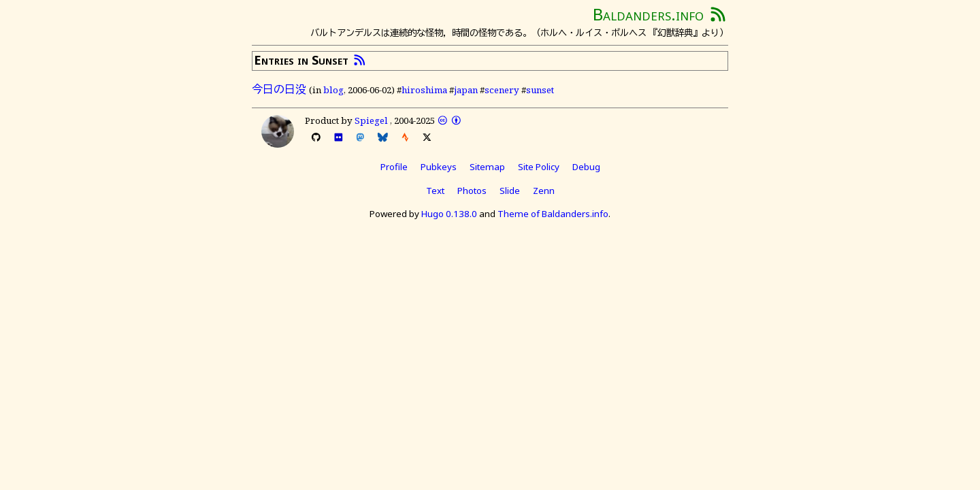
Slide (510, 191)
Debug (586, 167)
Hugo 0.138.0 (449, 214)
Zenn (544, 191)
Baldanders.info (648, 14)
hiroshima (424, 90)
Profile (394, 167)
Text (435, 191)
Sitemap (487, 167)
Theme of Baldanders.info (553, 214)
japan (466, 90)
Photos (472, 191)
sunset (540, 90)
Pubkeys (439, 167)
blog (333, 90)
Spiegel (371, 120)
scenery (502, 90)
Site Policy (539, 167)
